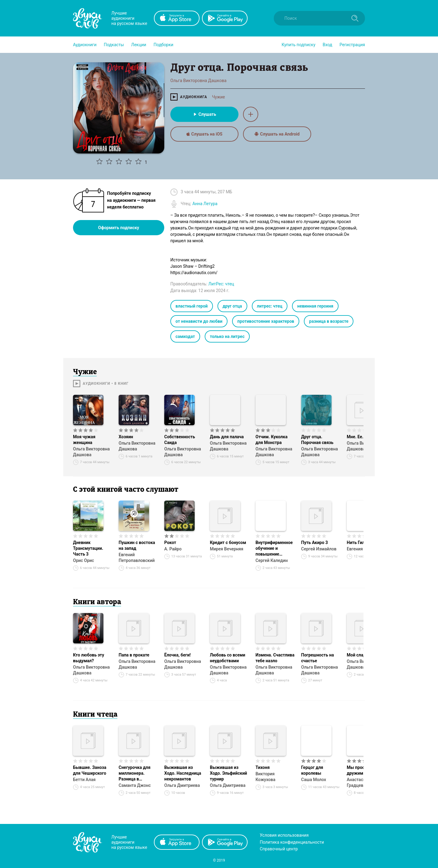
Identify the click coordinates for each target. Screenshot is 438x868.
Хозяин (126, 437)
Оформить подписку (119, 228)
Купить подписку (299, 45)
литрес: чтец (270, 306)
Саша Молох (314, 780)
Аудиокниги (85, 45)
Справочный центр (279, 849)
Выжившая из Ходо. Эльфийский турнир (228, 773)
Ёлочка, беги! (177, 655)
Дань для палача (227, 437)
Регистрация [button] (352, 45)
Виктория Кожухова (265, 777)
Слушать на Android (277, 134)
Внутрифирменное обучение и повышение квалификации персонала (274, 549)
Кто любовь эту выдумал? (89, 658)
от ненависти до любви (199, 321)
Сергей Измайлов (319, 549)
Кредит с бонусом (228, 542)
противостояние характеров (266, 321)
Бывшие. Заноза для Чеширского (90, 770)
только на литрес (227, 336)
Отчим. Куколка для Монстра (271, 440)
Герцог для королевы (312, 770)
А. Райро (173, 549)
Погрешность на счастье (318, 658)
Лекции (139, 45)
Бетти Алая (84, 780)
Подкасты (114, 45)
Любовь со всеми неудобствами (228, 658)
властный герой (192, 306)
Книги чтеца (95, 715)
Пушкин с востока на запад (137, 545)
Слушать (204, 114)
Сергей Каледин (272, 560)
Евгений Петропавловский (137, 558)
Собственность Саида (180, 440)
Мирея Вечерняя (227, 549)
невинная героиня (315, 306)
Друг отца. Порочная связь (317, 440)
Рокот (170, 542)
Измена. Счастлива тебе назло (275, 658)
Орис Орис (83, 560)
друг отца (232, 306)
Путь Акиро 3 (315, 542)
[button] (85, 45)
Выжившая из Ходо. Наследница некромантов (183, 773)
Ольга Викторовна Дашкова (91, 452)
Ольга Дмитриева (182, 785)
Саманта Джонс (135, 785)
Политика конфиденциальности (292, 842)
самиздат (185, 336)
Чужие (218, 97)
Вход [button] (327, 45)
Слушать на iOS (204, 134)
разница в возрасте (329, 321)
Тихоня (263, 767)
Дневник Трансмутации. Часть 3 (88, 548)
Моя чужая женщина (84, 440)
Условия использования (284, 835)
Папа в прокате (134, 655)
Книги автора (97, 602)
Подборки (163, 45)
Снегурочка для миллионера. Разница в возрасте (135, 773)
